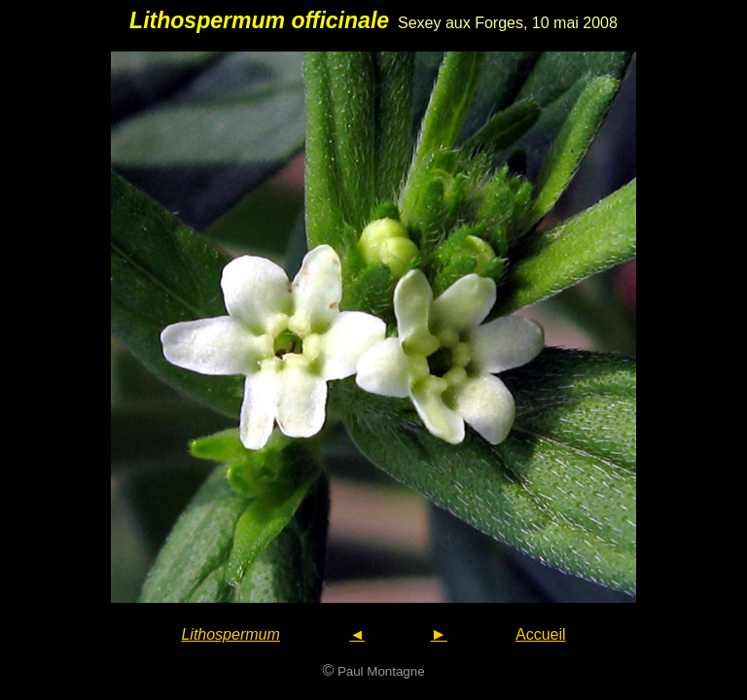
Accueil (541, 634)
